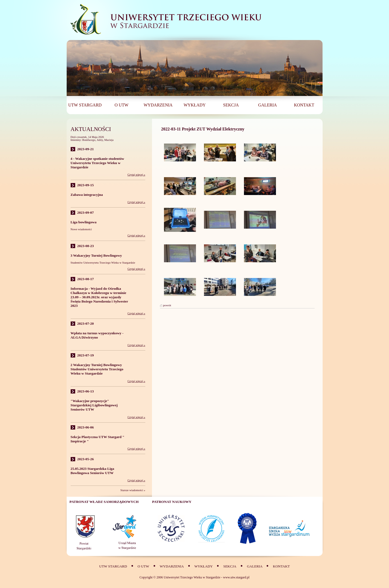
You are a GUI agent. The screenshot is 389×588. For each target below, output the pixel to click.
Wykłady (204, 566)
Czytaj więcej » (136, 175)
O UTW (143, 566)
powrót (167, 305)
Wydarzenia (172, 566)
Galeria (255, 566)
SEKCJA (230, 566)
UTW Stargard (113, 566)
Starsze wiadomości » (133, 490)
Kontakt (281, 566)
